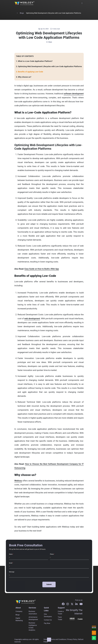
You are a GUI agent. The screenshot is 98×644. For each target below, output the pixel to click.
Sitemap (47, 639)
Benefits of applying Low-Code (30, 72)
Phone (52, 554)
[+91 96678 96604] (94, 628)
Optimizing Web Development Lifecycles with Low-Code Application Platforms (50, 66)
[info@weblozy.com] (94, 633)
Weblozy (18, 481)
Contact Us (48, 620)
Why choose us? (25, 77)
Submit (49, 584)
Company (19, 611)
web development (32, 319)
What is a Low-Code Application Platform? (35, 61)
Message (12, 572)
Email (11, 563)
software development (74, 94)
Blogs (22, 13)
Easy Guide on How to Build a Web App (42, 269)
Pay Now (47, 623)
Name (11, 554)
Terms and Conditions (58, 639)
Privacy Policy (72, 639)
